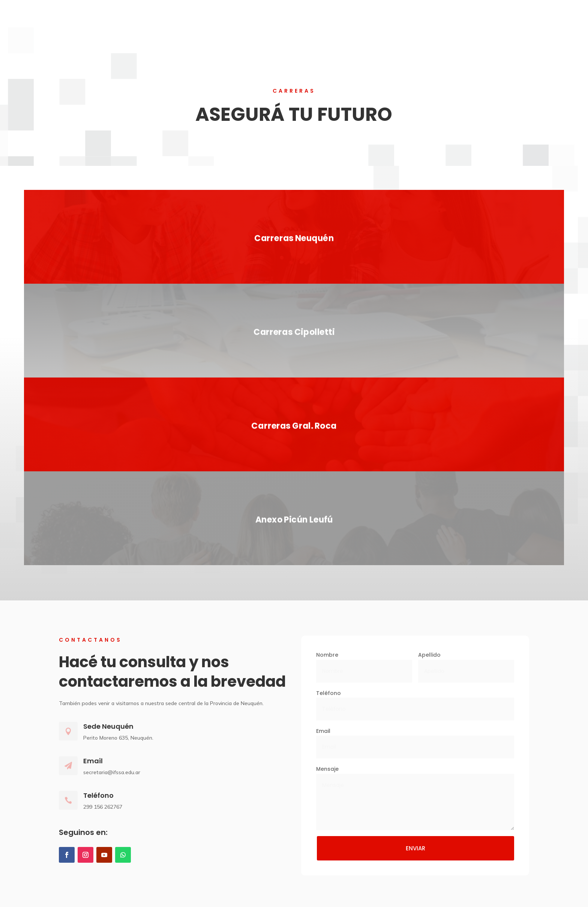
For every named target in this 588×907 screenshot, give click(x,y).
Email (323, 731)
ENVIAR (415, 848)
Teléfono (328, 693)
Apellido (429, 655)
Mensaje (327, 769)
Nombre (327, 655)
